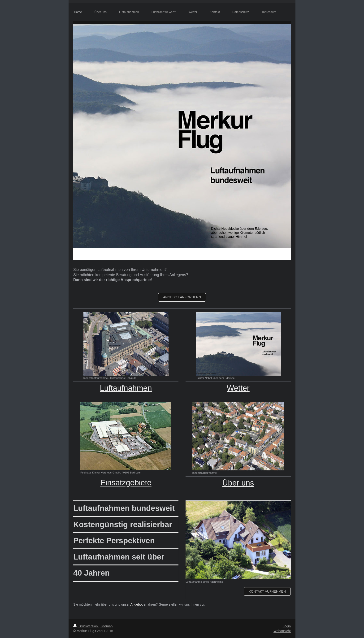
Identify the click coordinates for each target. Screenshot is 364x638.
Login (287, 626)
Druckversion (86, 626)
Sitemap (106, 626)
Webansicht (282, 631)
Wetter (238, 388)
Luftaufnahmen (126, 388)
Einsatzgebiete (126, 483)
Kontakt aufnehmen (267, 591)
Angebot (136, 604)
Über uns (238, 483)
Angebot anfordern (182, 297)
